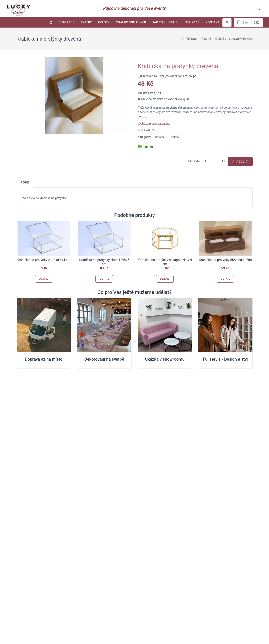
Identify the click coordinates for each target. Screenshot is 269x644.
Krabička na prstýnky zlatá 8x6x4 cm (44, 260)
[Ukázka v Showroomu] (165, 325)
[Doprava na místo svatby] (44, 325)
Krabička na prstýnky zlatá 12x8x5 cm (104, 262)
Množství (194, 161)
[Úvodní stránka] (51, 22)
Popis (25, 182)
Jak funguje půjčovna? (156, 123)
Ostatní (159, 137)
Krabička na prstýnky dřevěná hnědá (225, 260)
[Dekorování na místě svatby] (104, 325)
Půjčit (240, 162)
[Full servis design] (225, 325)
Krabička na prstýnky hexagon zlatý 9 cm (165, 262)
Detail (44, 279)
